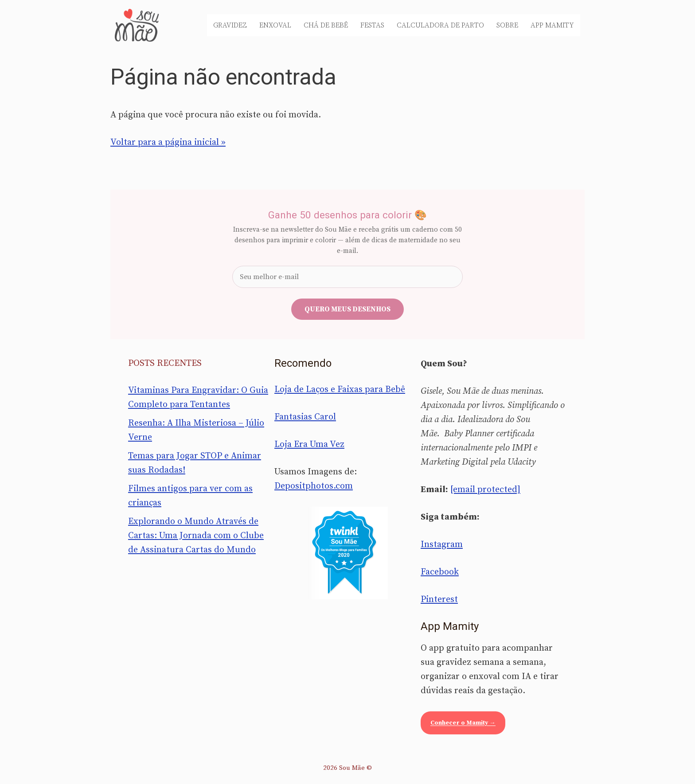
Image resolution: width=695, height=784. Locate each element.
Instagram (442, 545)
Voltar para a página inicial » (168, 142)
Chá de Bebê (326, 25)
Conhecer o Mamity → (463, 723)
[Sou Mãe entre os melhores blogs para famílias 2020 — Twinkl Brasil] (348, 553)
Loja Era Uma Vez (309, 444)
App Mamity (552, 25)
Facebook (440, 572)
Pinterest (439, 600)
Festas (372, 25)
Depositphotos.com (314, 486)
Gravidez (230, 25)
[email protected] (485, 490)
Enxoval (275, 25)
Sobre (507, 25)
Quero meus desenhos (347, 309)
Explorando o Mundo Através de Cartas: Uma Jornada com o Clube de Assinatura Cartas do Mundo (196, 536)
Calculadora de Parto (440, 25)
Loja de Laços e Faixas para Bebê (340, 390)
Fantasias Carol (305, 417)
